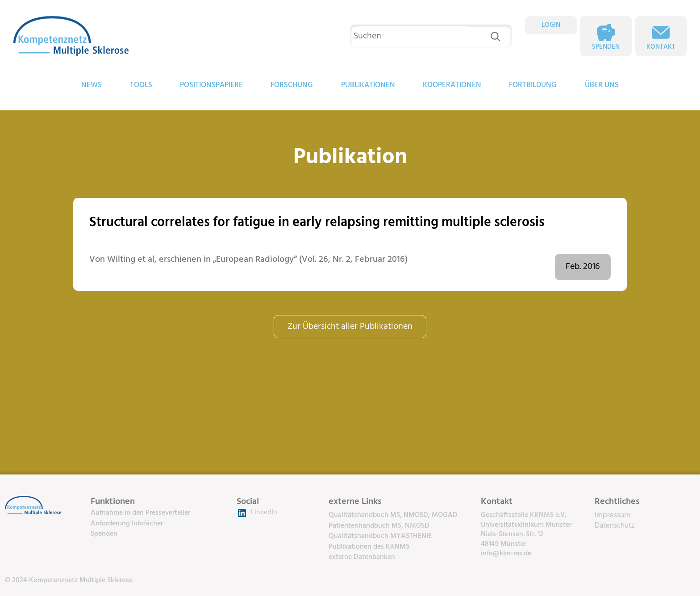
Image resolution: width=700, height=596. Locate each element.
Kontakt (661, 47)
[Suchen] (495, 36)
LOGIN (551, 25)
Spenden (606, 47)
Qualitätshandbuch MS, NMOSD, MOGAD (393, 515)
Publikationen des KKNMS (369, 547)
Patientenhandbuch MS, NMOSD (379, 526)
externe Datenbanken (362, 557)
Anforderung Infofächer (127, 524)
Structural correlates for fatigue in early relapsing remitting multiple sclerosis (317, 223)
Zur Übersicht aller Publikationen (350, 327)
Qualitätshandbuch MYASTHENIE (380, 536)
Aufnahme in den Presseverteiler (140, 513)
